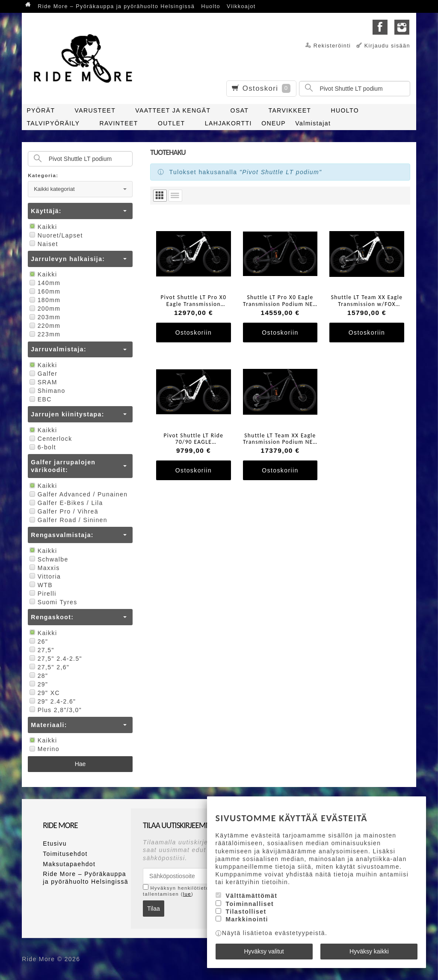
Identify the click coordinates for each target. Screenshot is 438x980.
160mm (44, 291)
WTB (40, 585)
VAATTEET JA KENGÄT (173, 110)
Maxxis (44, 568)
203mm (44, 317)
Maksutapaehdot (69, 864)
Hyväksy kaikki (369, 951)
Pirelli (42, 594)
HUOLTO (345, 110)
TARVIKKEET (290, 110)
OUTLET (172, 123)
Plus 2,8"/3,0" (55, 710)
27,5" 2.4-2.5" (55, 659)
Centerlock (50, 439)
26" (38, 641)
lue (187, 894)
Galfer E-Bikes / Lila (65, 503)
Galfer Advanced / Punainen (78, 494)
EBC (40, 399)
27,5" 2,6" (49, 667)
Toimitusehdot (65, 854)
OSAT (240, 110)
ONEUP (274, 123)
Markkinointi (247, 919)
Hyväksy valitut (264, 951)
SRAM (43, 382)
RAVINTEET (119, 123)
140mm (44, 283)
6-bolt (42, 447)
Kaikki (42, 227)
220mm (44, 326)
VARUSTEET (95, 110)
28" (38, 676)
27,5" (41, 650)
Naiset (43, 244)
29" (38, 684)
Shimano (47, 391)
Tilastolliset (246, 912)
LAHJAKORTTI (228, 123)
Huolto (211, 6)
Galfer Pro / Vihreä (63, 511)
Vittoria (44, 576)
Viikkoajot (241, 6)
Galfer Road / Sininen (68, 520)
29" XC (44, 693)
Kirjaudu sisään (387, 46)
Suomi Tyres (52, 602)
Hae (80, 764)
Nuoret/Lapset (55, 235)
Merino (44, 749)
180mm (44, 300)
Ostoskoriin (194, 333)
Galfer (43, 374)
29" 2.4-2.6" (52, 701)
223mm (44, 334)
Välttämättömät (251, 896)
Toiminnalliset (250, 904)
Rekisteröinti (332, 46)
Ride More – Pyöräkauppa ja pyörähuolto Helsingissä (116, 6)
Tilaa (154, 909)
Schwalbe (48, 559)
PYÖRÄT (41, 110)
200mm (44, 309)
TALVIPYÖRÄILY (53, 123)
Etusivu (55, 843)
